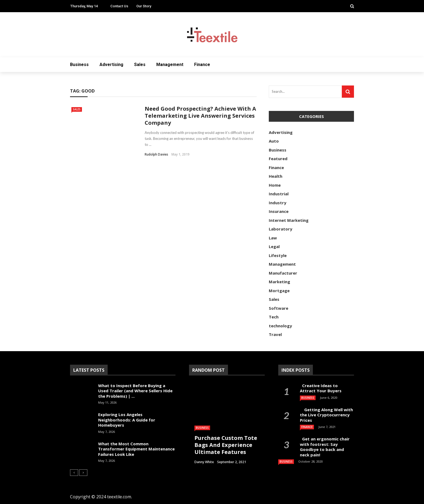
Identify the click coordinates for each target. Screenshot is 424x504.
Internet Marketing (289, 220)
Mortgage (279, 291)
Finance (202, 65)
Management (170, 65)
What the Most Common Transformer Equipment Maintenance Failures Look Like (136, 449)
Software (279, 308)
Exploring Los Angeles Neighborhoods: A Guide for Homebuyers (127, 420)
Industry (278, 203)
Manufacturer (283, 273)
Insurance (279, 211)
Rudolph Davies (156, 154)
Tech (274, 317)
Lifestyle (278, 255)
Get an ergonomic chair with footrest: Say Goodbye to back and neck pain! (325, 447)
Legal (274, 246)
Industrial (279, 194)
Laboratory (281, 229)
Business (79, 65)
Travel (275, 334)
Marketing (279, 282)
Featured (278, 159)
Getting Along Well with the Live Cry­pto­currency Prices (326, 415)
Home (275, 185)
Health (276, 176)
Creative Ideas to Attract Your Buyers (321, 388)
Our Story (144, 6)
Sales (140, 65)
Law (273, 238)
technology (280, 326)
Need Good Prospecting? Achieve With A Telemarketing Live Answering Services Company (200, 116)
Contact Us (119, 6)
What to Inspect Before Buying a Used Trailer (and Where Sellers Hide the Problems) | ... (135, 391)
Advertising (111, 65)
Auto (274, 141)
